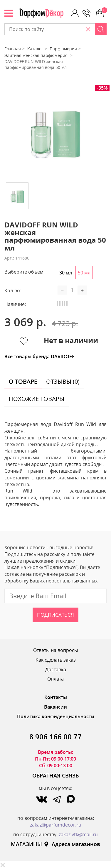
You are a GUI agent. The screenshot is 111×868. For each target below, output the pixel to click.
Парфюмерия (63, 49)
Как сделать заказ (56, 660)
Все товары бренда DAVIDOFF (39, 356)
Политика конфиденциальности (56, 716)
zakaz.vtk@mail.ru (78, 834)
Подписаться (55, 615)
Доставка (56, 669)
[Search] (101, 29)
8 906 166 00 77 (55, 736)
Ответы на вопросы (55, 650)
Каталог (35, 49)
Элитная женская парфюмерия (37, 55)
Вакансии (55, 707)
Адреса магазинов (72, 844)
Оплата (55, 679)
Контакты (56, 697)
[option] (55, 131)
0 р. (104, 10)
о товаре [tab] (23, 381)
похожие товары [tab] (37, 399)
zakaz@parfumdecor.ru (56, 825)
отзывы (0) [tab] (63, 381)
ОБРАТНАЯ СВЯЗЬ (56, 775)
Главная (13, 49)
